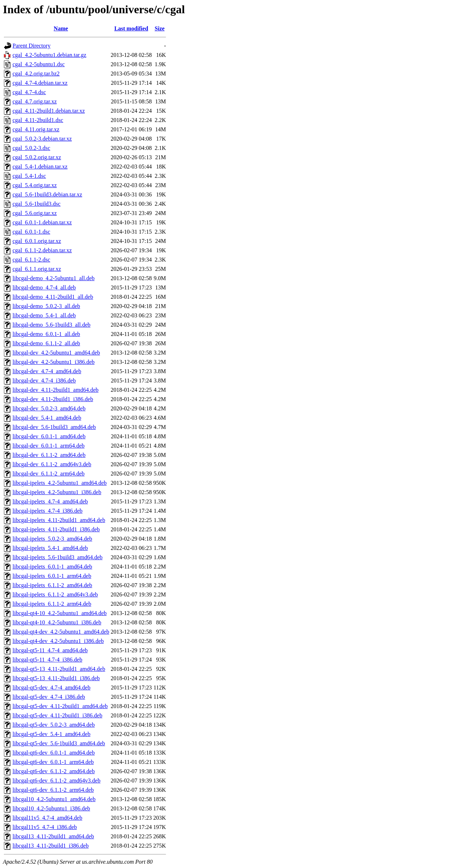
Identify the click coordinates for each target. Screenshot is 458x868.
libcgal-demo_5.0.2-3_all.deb (46, 306)
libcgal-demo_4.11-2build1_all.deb (53, 297)
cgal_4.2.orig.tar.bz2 (36, 74)
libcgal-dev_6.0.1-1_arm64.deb (48, 446)
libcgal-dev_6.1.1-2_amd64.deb (49, 455)
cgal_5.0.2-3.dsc (31, 148)
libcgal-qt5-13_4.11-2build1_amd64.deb (59, 669)
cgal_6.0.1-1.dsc (31, 232)
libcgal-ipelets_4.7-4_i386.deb (48, 511)
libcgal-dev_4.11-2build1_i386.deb (53, 399)
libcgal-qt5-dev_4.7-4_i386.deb (49, 697)
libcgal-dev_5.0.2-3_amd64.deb (49, 408)
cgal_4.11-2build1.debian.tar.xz (49, 111)
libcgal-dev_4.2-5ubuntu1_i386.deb (53, 362)
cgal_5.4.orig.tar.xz (35, 185)
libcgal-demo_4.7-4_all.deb (44, 287)
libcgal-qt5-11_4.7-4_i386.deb (47, 660)
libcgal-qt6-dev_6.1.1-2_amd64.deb (54, 771)
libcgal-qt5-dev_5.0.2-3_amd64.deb (54, 725)
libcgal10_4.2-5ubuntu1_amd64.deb (54, 799)
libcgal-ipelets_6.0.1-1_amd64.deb (52, 567)
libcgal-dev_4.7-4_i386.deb (44, 381)
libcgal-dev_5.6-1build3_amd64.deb (54, 427)
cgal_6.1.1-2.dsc (31, 260)
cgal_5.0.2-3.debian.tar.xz (42, 139)
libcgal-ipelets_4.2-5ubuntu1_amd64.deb (60, 483)
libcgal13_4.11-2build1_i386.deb (51, 846)
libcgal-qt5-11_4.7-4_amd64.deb (50, 650)
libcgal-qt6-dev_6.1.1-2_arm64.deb (53, 790)
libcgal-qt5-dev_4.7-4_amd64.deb (52, 687)
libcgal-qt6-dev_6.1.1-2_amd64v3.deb (57, 781)
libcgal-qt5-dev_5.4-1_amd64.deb (52, 734)
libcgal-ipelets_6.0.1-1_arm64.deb (52, 576)
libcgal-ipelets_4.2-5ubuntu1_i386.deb (57, 492)
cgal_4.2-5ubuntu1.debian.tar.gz (49, 55)
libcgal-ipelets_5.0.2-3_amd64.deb (52, 539)
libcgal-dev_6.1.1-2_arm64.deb (48, 474)
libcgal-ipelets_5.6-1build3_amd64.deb (58, 557)
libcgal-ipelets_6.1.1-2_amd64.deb (52, 585)
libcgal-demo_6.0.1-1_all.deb (46, 334)
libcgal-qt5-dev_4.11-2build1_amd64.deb (60, 706)
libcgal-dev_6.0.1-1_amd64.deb (49, 436)
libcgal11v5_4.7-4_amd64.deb (47, 818)
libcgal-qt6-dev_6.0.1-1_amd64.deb (54, 753)
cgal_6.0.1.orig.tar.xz (37, 241)
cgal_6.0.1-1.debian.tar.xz (42, 222)
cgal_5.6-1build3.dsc (36, 204)
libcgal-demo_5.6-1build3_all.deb (52, 325)
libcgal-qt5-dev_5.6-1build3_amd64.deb (59, 743)
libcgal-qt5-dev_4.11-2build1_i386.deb (57, 715)
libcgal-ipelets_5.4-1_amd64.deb (50, 548)
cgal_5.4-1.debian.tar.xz (40, 167)
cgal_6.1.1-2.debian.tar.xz (42, 250)
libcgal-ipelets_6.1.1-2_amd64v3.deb (55, 594)
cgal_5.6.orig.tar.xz (35, 213)
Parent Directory (31, 46)
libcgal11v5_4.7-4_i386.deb (45, 827)
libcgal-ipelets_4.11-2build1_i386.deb (56, 529)
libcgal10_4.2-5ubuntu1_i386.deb (51, 808)
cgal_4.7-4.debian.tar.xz (40, 83)
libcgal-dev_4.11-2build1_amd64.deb (55, 390)
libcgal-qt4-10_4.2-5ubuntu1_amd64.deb (60, 613)
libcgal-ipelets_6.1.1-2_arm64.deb (52, 604)
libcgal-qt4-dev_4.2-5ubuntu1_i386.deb (58, 641)
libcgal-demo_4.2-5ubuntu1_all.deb (53, 278)
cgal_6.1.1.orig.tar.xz (37, 269)
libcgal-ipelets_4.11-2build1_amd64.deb (59, 520)
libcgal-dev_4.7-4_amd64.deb (47, 371)
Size (160, 28)
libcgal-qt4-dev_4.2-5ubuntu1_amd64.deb (61, 632)
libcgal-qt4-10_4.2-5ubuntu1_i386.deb (57, 622)
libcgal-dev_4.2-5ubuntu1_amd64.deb (56, 353)
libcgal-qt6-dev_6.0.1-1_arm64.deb (53, 762)
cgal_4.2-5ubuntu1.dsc (39, 64)
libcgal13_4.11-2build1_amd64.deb (53, 836)
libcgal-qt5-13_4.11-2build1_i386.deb (56, 678)
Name (61, 28)
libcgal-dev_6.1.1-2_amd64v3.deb (52, 464)
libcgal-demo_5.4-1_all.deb (44, 315)
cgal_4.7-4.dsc (29, 92)
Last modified (131, 28)
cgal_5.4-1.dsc (29, 176)
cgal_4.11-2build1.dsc (38, 120)
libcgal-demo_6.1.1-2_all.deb (46, 343)
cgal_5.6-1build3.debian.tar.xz (47, 194)
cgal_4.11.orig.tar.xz (36, 129)
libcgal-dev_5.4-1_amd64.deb (47, 418)
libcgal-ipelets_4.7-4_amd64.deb (50, 501)
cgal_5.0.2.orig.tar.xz (37, 157)
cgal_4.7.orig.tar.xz (35, 101)
